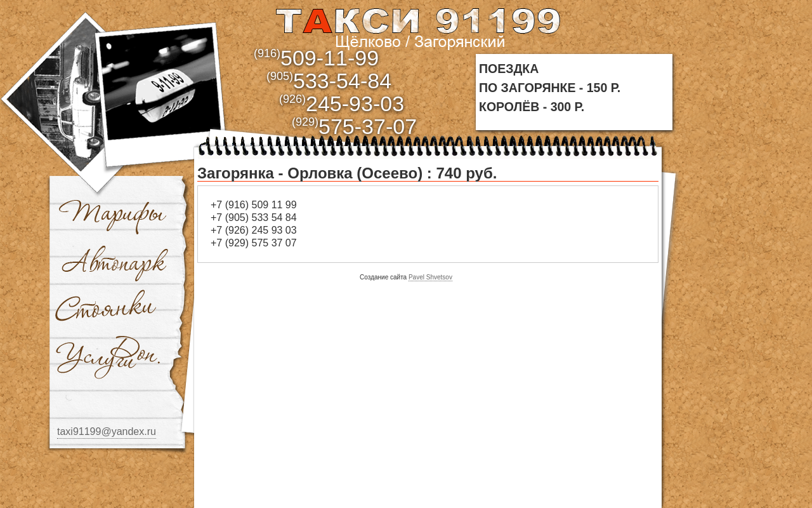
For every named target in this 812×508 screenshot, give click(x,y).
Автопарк (115, 262)
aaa (417, 26)
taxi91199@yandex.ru (107, 431)
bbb (162, 84)
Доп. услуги (108, 358)
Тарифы (113, 215)
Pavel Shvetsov (430, 277)
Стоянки (108, 310)
